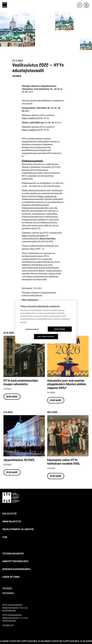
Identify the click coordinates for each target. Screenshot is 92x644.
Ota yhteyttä (9, 514)
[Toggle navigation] (86, 5)
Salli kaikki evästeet (46, 336)
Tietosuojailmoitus (13, 553)
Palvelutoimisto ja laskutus (18, 529)
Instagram (8, 593)
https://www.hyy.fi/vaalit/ (34, 236)
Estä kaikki (60, 329)
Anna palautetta (12, 521)
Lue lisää (23, 322)
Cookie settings (11, 577)
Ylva (5, 537)
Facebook (7, 588)
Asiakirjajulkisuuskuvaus (16, 569)
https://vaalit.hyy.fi (31, 118)
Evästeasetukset (32, 329)
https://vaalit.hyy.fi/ (48, 196)
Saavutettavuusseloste (15, 561)
